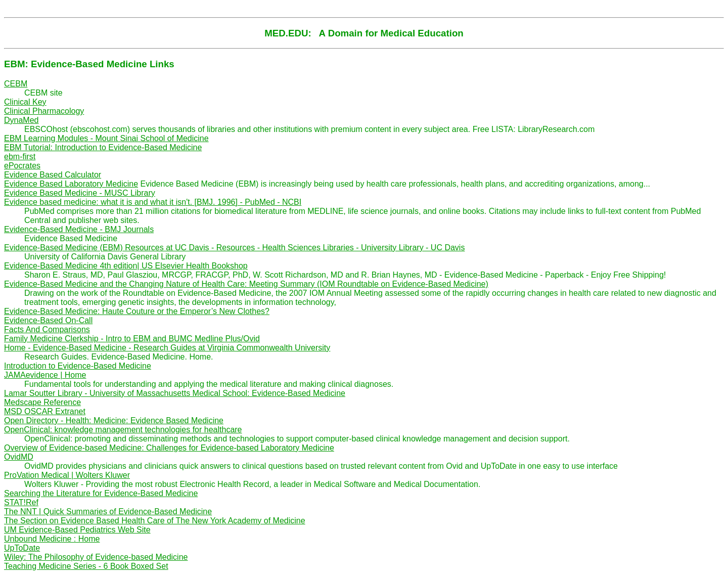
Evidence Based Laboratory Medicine (71, 184)
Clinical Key (25, 102)
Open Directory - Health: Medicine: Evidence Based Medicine (114, 420)
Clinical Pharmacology (44, 111)
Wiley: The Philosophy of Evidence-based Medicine (96, 557)
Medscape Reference (42, 402)
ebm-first (20, 157)
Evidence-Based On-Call (48, 320)
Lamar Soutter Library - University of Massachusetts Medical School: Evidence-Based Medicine (175, 393)
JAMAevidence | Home (45, 375)
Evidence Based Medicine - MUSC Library (80, 193)
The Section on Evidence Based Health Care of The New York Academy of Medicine (155, 521)
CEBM (16, 84)
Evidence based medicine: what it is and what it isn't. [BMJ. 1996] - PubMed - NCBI (153, 202)
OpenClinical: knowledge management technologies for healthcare (123, 430)
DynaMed (21, 120)
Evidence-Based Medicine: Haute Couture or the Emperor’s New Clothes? (137, 311)
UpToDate (22, 548)
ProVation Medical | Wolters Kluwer (67, 475)
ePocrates (22, 166)
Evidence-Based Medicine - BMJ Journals (79, 229)
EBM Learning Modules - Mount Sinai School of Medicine (106, 138)
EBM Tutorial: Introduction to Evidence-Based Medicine (103, 147)
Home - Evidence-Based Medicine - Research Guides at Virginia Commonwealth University (167, 348)
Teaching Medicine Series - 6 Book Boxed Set (86, 566)
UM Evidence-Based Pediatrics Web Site (77, 530)
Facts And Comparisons (47, 329)
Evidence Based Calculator (53, 175)
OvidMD (19, 457)
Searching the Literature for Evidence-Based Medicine (101, 493)
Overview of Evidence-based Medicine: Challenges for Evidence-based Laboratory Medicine (169, 448)
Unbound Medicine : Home (52, 539)
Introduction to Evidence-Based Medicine (78, 366)
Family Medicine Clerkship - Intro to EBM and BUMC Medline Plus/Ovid (132, 339)
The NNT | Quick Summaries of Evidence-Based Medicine (108, 511)
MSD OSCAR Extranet (45, 411)
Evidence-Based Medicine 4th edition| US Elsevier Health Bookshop (126, 266)
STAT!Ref (21, 502)
